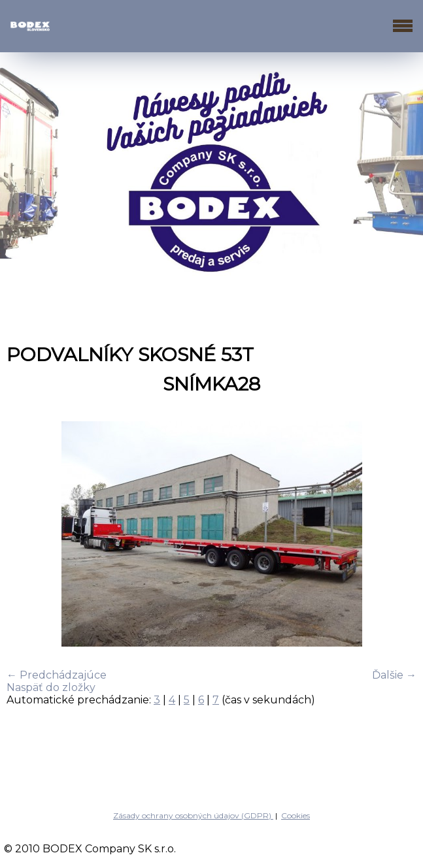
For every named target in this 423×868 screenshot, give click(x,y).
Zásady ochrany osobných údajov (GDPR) (193, 815)
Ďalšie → (394, 675)
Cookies (296, 815)
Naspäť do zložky (51, 687)
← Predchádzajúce (57, 675)
